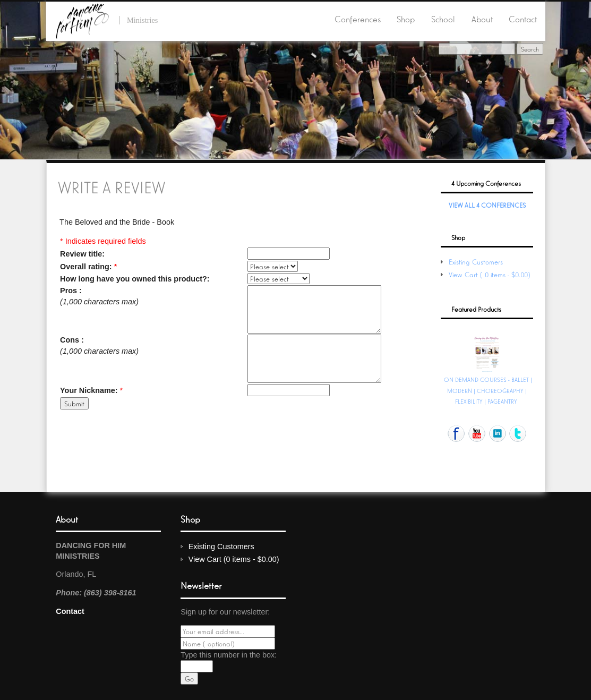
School (443, 19)
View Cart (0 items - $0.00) (491, 274)
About (482, 19)
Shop (406, 19)
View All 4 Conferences (487, 205)
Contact (523, 19)
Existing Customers (476, 262)
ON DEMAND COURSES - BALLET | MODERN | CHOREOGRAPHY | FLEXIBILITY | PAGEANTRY (488, 390)
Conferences (358, 19)
